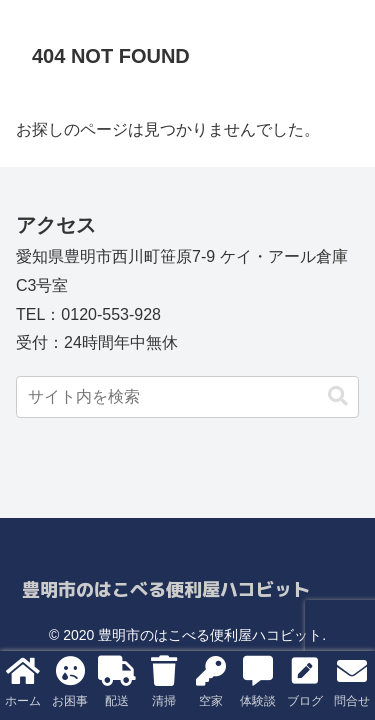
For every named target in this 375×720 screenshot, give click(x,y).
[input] (187, 397)
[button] (338, 396)
